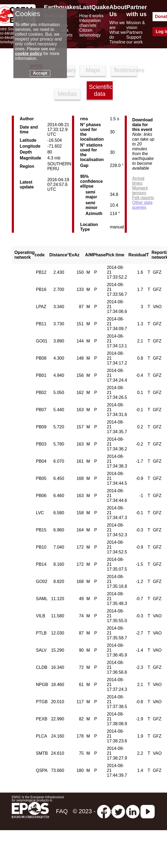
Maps (93, 70)
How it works (91, 16)
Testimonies (125, 70)
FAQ (62, 811)
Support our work (134, 40)
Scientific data (101, 90)
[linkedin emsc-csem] (133, 811)
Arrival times (138, 181)
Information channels (90, 23)
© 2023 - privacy (94, 811)
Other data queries (142, 205)
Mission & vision (136, 25)
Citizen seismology (90, 33)
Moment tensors (140, 190)
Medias (67, 94)
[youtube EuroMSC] (148, 811)
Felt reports (143, 198)
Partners (134, 32)
